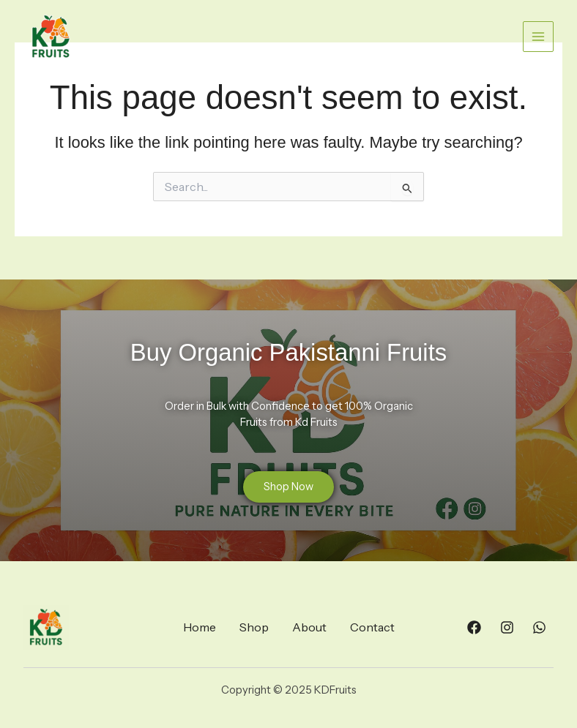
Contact (372, 627)
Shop (254, 627)
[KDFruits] (51, 37)
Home (200, 627)
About (309, 627)
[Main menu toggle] (538, 37)
